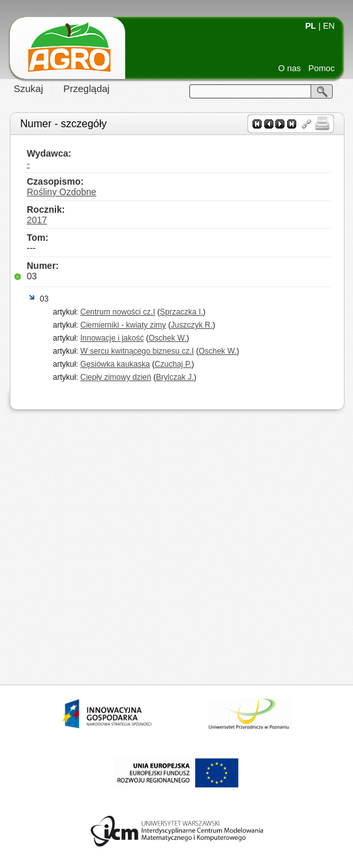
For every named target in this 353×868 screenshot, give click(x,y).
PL (311, 26)
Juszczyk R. (192, 325)
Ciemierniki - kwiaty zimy (123, 325)
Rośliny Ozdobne (62, 192)
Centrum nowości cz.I (118, 312)
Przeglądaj (86, 88)
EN (329, 26)
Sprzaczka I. (181, 312)
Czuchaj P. (173, 364)
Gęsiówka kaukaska (115, 364)
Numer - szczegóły (63, 124)
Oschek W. (168, 338)
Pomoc (322, 68)
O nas (289, 68)
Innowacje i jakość (112, 338)
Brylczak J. (175, 377)
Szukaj (28, 88)
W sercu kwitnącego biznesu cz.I (137, 351)
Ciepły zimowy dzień (116, 377)
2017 (37, 220)
